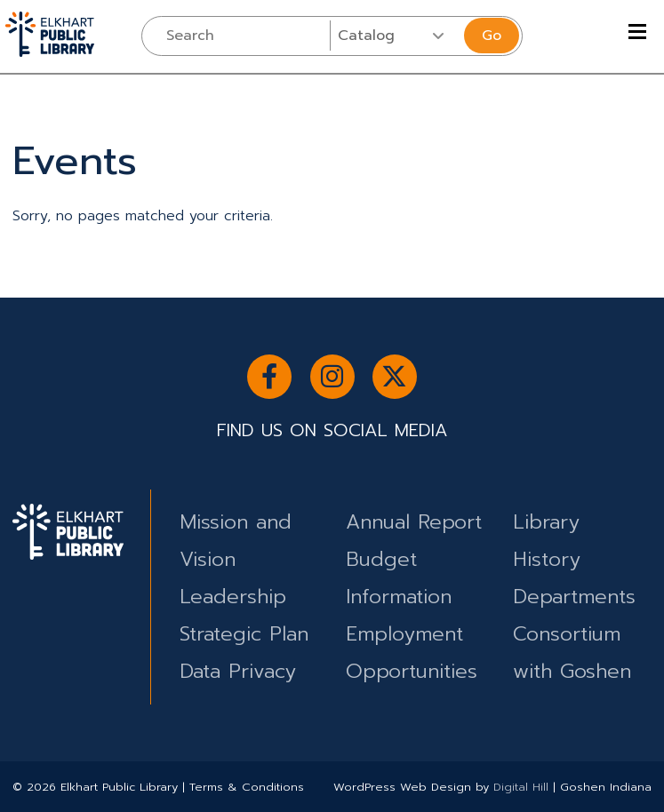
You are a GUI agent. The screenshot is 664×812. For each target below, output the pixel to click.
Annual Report (414, 522)
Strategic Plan (244, 634)
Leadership (233, 597)
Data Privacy (238, 671)
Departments (574, 597)
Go (492, 36)
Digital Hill (521, 787)
